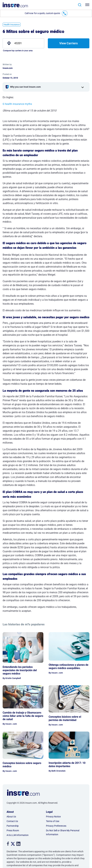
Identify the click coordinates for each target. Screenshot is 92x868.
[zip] (23, 43)
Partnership (13, 826)
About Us (11, 817)
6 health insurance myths (17, 104)
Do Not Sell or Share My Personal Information (63, 832)
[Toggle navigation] (88, 5)
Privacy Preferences (56, 826)
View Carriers (69, 43)
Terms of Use (53, 821)
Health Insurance (12, 25)
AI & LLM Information (18, 835)
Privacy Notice (53, 817)
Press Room (13, 830)
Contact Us (12, 821)
